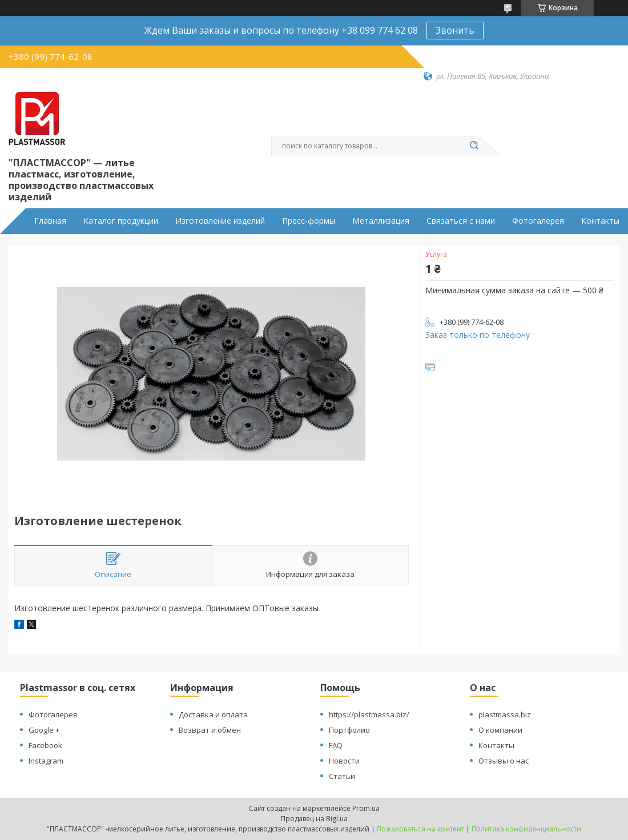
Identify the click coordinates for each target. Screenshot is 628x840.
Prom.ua (366, 808)
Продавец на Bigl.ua (314, 819)
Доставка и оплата (213, 714)
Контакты (600, 221)
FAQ (336, 745)
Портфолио (349, 730)
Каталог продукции (121, 221)
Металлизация (381, 221)
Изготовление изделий (220, 221)
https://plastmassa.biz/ (369, 714)
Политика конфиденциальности (526, 829)
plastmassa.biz (505, 714)
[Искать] (474, 146)
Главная (50, 221)
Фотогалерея (538, 221)
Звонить (455, 30)
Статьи (342, 776)
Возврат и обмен (210, 730)
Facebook (45, 745)
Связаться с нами (461, 221)
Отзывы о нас (504, 761)
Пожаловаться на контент (420, 829)
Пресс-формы (309, 221)
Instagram (46, 761)
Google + (44, 730)
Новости (344, 761)
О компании (500, 730)
